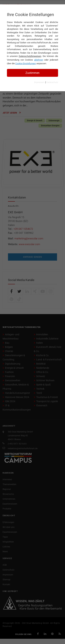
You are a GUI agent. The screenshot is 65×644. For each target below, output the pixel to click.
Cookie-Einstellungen (26, 63)
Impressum (39, 82)
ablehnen (39, 60)
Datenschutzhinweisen (30, 56)
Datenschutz (52, 82)
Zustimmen (32, 73)
